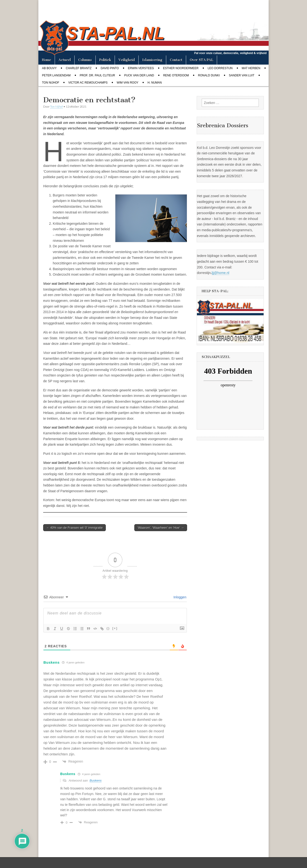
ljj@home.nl (221, 273)
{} (108, 628)
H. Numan (155, 83)
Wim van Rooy (128, 83)
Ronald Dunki (209, 75)
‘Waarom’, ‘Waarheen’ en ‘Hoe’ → (161, 528)
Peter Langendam (56, 75)
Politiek (105, 60)
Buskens (96, 780)
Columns (85, 60)
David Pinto (110, 68)
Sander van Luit (242, 75)
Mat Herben (251, 68)
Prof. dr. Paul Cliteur (97, 75)
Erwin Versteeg (141, 68)
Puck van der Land (139, 75)
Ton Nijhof (51, 83)
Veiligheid (127, 60)
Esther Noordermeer (181, 68)
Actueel (65, 60)
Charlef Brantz (79, 68)
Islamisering (152, 60)
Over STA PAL (201, 60)
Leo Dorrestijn (220, 68)
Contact (176, 60)
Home (47, 60)
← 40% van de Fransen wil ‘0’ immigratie (74, 528)
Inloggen (179, 597)
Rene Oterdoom (176, 75)
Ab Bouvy (49, 68)
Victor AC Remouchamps (88, 83)
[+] (115, 628)
